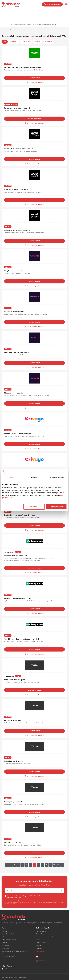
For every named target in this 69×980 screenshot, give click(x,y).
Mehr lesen (12, 904)
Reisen (38, 940)
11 (38, 865)
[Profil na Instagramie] (6, 969)
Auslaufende (48, 42)
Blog (3, 954)
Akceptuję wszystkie (56, 506)
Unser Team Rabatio (8, 934)
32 (58, 865)
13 (46, 865)
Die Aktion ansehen (34, 119)
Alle (5, 42)
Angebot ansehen (35, 78)
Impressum (5, 945)
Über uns (4, 931)
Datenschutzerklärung (9, 940)
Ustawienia (34, 506)
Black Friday (5, 948)
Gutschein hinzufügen (52, 4)
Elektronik (39, 934)
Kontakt (4, 942)
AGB (13, 902)
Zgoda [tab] (12, 477)
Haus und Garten (41, 931)
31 (54, 865)
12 (42, 865)
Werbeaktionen (26, 42)
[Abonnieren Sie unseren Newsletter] (60, 891)
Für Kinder (39, 948)
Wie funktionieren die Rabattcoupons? (14, 951)
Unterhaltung (40, 942)
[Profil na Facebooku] (2, 969)
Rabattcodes (14, 42)
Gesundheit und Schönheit (45, 937)
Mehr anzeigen (41, 951)
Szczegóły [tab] (34, 477)
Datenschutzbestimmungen (14, 897)
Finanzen (39, 945)
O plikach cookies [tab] (57, 477)
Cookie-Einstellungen (8, 957)
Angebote (38, 42)
